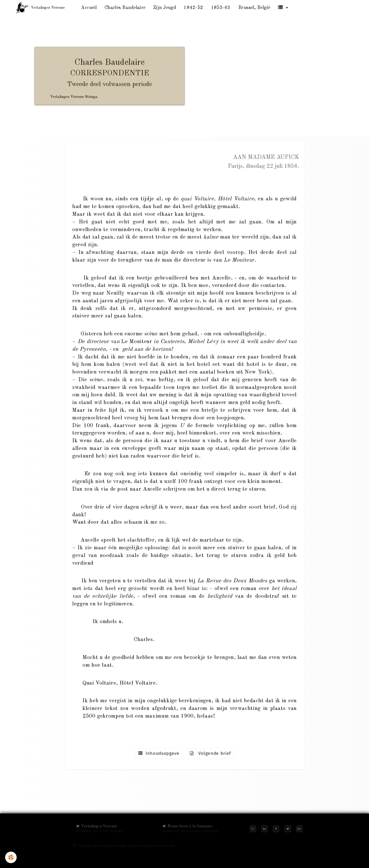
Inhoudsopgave (159, 753)
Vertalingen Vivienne (96, 826)
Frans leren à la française (187, 826)
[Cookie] (11, 857)
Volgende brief (210, 753)
